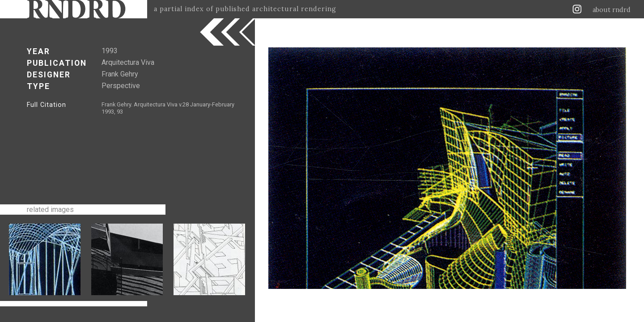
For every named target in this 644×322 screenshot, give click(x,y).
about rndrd (612, 10)
